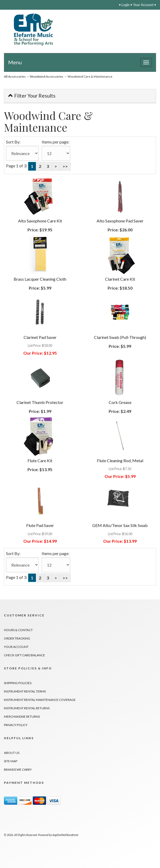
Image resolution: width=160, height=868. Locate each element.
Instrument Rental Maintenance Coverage (40, 700)
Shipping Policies (18, 683)
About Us (12, 753)
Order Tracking (17, 638)
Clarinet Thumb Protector (40, 402)
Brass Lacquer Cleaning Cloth (40, 279)
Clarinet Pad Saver (40, 337)
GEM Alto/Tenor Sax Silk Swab (120, 525)
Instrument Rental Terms (25, 691)
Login (126, 5)
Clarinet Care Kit (120, 279)
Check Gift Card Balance (24, 655)
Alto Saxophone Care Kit (40, 221)
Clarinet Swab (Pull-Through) (120, 337)
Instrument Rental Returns (27, 708)
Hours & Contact (18, 630)
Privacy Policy (16, 725)
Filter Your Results (32, 96)
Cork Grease (120, 402)
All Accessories (15, 76)
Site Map (11, 761)
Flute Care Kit (40, 460)
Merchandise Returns (22, 717)
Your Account (143, 5)
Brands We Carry (18, 770)
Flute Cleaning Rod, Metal (120, 460)
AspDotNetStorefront (65, 835)
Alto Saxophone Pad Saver (120, 221)
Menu (15, 62)
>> (65, 166)
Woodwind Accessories (47, 76)
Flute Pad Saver (40, 525)
